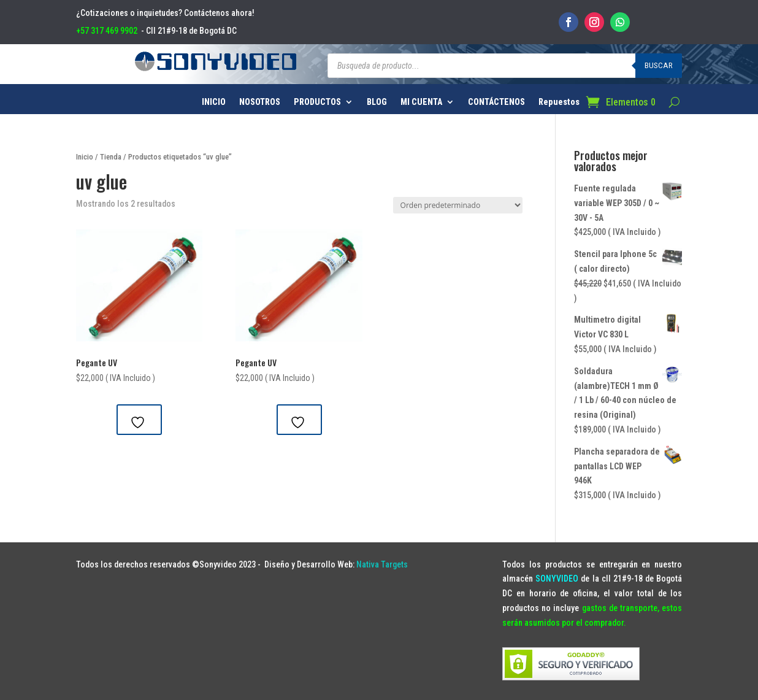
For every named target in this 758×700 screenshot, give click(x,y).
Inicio (85, 157)
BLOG (377, 102)
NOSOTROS (260, 102)
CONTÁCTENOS (496, 102)
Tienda (111, 157)
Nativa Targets (382, 564)
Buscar (659, 65)
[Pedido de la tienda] (458, 205)
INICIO (214, 102)
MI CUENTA (421, 102)
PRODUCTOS (317, 102)
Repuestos (559, 102)
